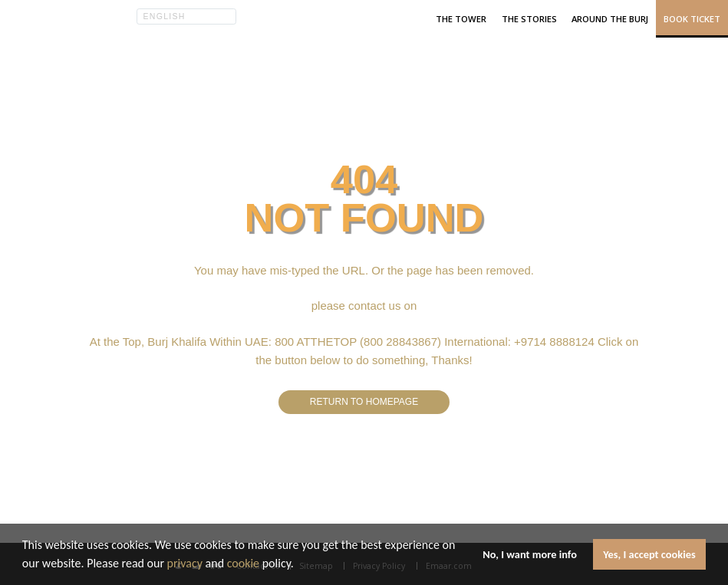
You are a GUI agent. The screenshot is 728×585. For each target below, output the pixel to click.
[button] (299, 565)
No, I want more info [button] (530, 554)
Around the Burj (610, 19)
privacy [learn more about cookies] (185, 563)
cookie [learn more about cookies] (243, 563)
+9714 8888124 (554, 342)
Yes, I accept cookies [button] (649, 554)
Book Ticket (692, 19)
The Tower (461, 19)
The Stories (529, 19)
